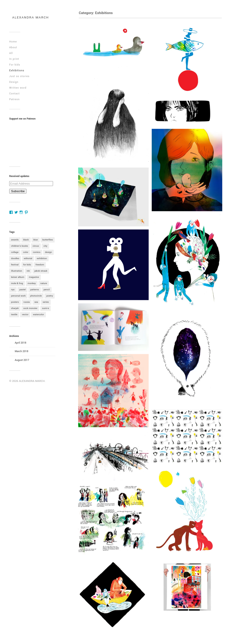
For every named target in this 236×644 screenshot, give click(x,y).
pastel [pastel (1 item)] (22, 290)
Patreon (14, 99)
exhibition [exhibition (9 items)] (42, 258)
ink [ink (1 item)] (28, 271)
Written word (18, 88)
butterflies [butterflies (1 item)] (48, 240)
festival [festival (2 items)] (15, 265)
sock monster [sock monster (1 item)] (30, 308)
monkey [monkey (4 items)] (32, 283)
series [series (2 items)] (46, 302)
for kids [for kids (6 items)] (27, 265)
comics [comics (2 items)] (37, 252)
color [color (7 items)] (26, 252)
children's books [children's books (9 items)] (19, 246)
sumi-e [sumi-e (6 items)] (46, 308)
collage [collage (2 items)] (15, 252)
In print (14, 59)
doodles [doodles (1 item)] (15, 258)
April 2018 (21, 343)
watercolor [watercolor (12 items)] (38, 315)
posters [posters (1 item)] (15, 302)
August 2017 (22, 360)
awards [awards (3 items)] (15, 240)
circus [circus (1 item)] (36, 246)
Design (14, 82)
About (13, 47)
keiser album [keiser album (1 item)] (18, 277)
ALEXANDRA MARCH (31, 17)
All (11, 53)
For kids (15, 65)
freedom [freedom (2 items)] (40, 265)
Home (13, 42)
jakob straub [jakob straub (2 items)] (41, 271)
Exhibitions (17, 70)
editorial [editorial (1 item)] (28, 258)
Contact (14, 94)
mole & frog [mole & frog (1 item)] (17, 283)
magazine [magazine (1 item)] (34, 277)
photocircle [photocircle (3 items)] (36, 296)
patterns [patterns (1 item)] (34, 290)
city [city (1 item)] (45, 246)
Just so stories (19, 76)
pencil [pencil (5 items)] (47, 290)
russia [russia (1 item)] (27, 302)
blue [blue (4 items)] (36, 240)
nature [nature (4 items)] (44, 283)
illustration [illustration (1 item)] (17, 271)
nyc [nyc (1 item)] (13, 290)
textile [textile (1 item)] (14, 315)
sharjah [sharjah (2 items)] (15, 308)
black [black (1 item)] (26, 240)
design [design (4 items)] (48, 252)
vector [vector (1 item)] (25, 315)
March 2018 (22, 351)
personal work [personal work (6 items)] (18, 296)
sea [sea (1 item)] (36, 302)
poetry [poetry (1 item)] (50, 296)
